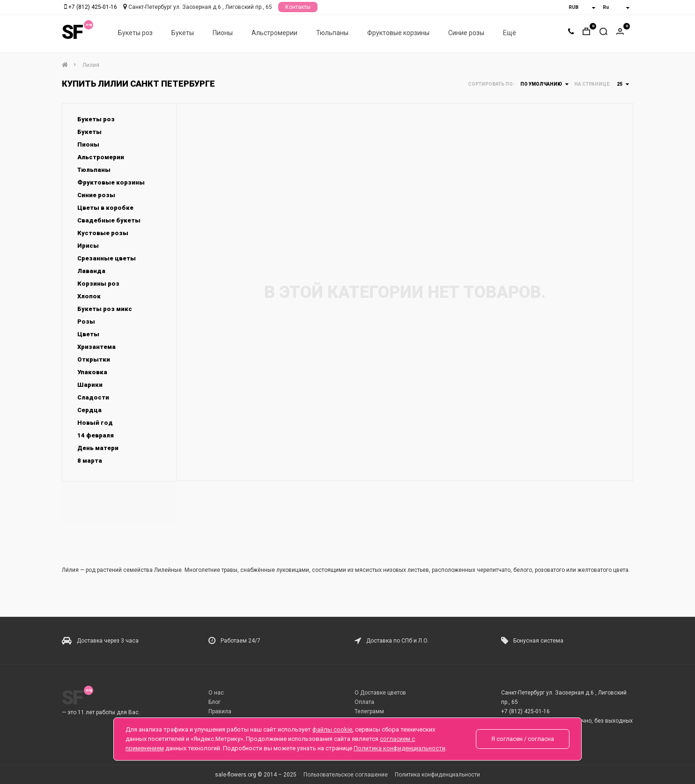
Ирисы (88, 246)
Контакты (298, 7)
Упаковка (92, 372)
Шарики (90, 385)
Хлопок (89, 296)
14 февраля (96, 435)
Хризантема (96, 347)
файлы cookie (332, 729)
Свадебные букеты (109, 220)
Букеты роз (135, 33)
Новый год (95, 423)
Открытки (94, 359)
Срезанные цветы (107, 258)
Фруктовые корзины (398, 33)
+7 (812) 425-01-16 (93, 7)
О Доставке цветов (380, 693)
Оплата (364, 702)
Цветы (88, 334)
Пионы (223, 33)
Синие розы (466, 33)
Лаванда (91, 271)
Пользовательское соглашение (346, 775)
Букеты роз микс (105, 309)
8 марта (90, 461)
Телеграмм (369, 711)
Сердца (89, 410)
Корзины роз (98, 284)
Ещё (510, 33)
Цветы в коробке (105, 208)
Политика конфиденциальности (437, 775)
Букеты (183, 33)
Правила (220, 711)
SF (72, 33)
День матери (98, 448)
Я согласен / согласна (523, 739)
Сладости (93, 397)
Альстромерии (274, 33)
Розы (86, 322)
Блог (214, 702)
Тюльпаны (332, 33)
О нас (216, 693)
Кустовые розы (103, 233)
